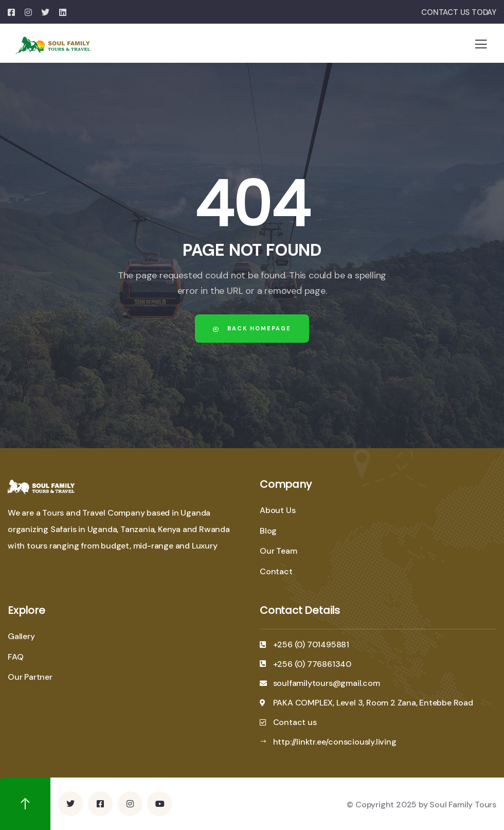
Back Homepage (252, 328)
